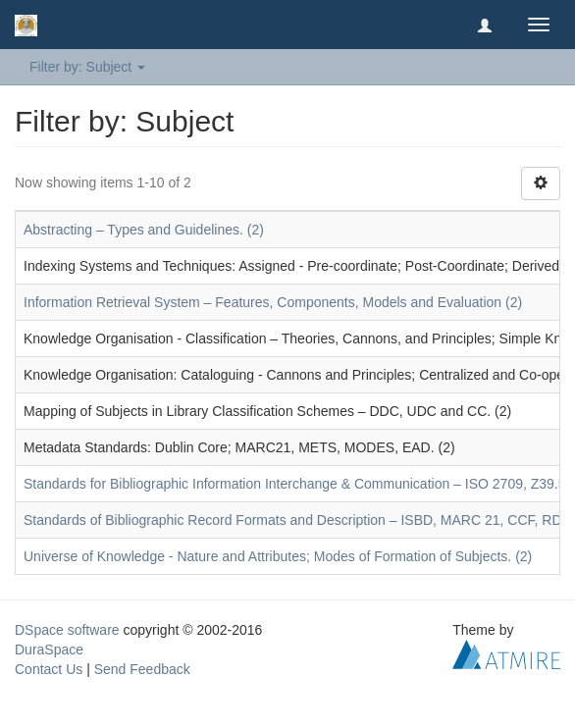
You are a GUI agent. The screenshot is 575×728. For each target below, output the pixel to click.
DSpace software (67, 630)
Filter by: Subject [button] (87, 67)
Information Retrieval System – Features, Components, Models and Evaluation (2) (273, 302)
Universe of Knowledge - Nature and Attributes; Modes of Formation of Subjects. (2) (278, 556)
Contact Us (49, 669)
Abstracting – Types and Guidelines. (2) (144, 230)
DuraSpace (49, 650)
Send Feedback (142, 669)
